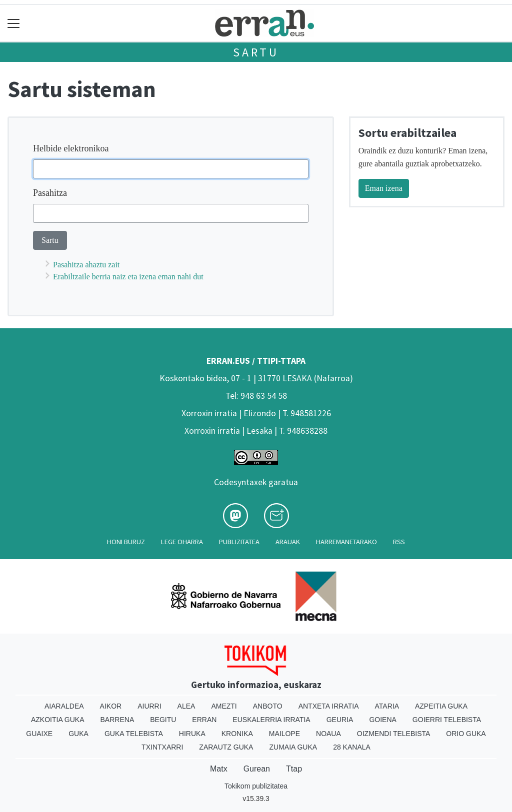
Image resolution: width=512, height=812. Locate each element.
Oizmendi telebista (394, 734)
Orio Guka (466, 734)
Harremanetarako (346, 542)
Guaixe (39, 734)
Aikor (111, 706)
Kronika (237, 734)
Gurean (257, 769)
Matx (219, 769)
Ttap (294, 769)
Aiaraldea (64, 706)
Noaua (328, 734)
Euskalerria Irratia (271, 720)
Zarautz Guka (226, 747)
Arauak (288, 542)
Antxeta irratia (329, 706)
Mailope (284, 734)
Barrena (117, 720)
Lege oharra (182, 542)
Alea (186, 706)
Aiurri (149, 706)
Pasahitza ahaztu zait (86, 265)
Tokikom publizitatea (256, 786)
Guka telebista (134, 734)
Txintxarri (162, 747)
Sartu (256, 52)
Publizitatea (239, 542)
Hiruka (192, 734)
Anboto (268, 706)
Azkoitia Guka (58, 720)
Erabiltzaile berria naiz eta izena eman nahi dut (128, 277)
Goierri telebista (447, 720)
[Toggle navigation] (14, 23)
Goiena (382, 720)
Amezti (224, 706)
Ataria (387, 706)
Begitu (163, 720)
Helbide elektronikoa (71, 148)
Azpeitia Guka (441, 706)
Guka (78, 734)
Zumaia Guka (293, 747)
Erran (204, 720)
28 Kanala (352, 747)
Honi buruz (126, 542)
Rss (399, 542)
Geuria (340, 720)
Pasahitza (50, 193)
